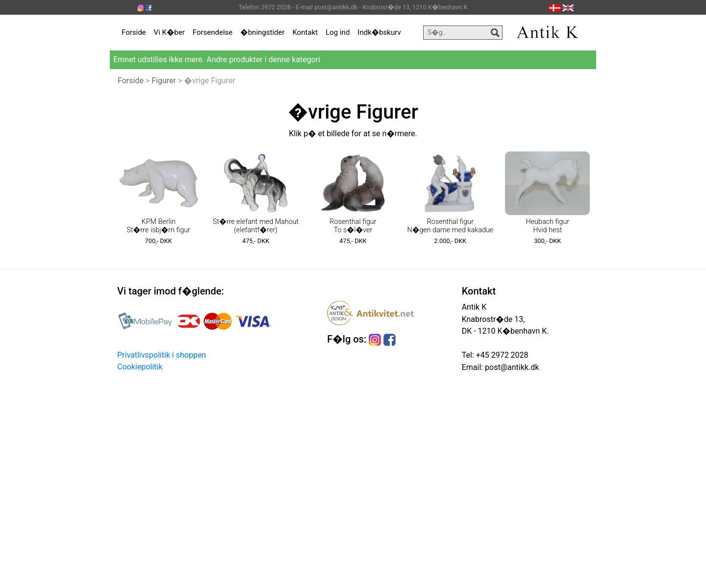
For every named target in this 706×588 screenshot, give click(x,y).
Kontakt (305, 32)
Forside (134, 32)
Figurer (164, 81)
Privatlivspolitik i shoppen (162, 355)
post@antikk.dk (511, 367)
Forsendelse (213, 32)
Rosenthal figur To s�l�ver (353, 226)
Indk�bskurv (379, 32)
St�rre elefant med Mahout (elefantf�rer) (256, 226)
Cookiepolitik (140, 367)
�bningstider (262, 32)
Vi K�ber (169, 32)
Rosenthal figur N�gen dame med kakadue (450, 226)
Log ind (338, 32)
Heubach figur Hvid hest (548, 226)
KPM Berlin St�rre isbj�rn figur (158, 226)
